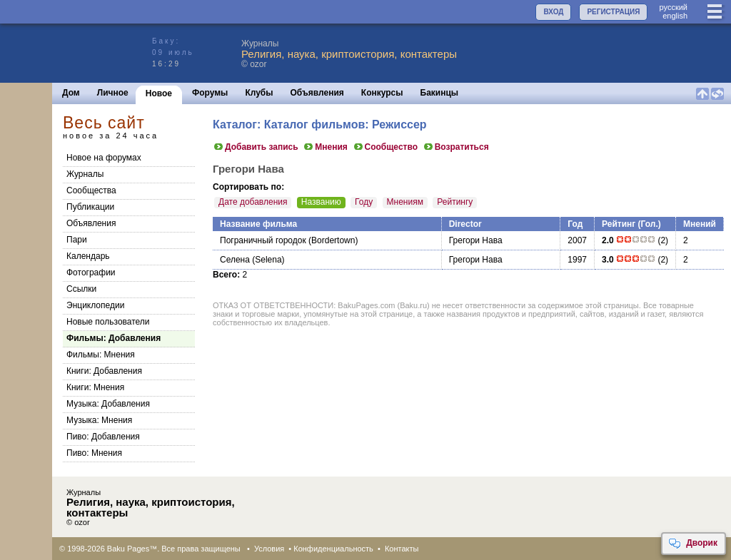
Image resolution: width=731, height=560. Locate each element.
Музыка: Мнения (99, 420)
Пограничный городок (263, 240)
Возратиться (456, 147)
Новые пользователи (108, 322)
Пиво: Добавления (103, 437)
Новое (159, 93)
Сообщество (385, 147)
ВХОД (553, 12)
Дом (71, 93)
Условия (269, 549)
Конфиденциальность (333, 549)
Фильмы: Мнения (101, 355)
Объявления (317, 93)
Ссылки (81, 289)
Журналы (85, 174)
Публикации (90, 207)
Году (364, 202)
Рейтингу (455, 202)
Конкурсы (382, 93)
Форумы (210, 93)
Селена (235, 260)
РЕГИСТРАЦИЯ (613, 12)
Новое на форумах (104, 158)
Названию (321, 202)
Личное (113, 93)
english (675, 16)
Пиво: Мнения (94, 453)
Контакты (402, 549)
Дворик (693, 544)
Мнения (325, 147)
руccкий (673, 7)
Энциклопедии (95, 305)
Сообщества (91, 190)
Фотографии (91, 273)
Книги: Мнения (95, 387)
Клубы (259, 93)
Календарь (88, 256)
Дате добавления (253, 202)
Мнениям (405, 202)
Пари (77, 240)
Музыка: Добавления (108, 404)
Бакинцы (440, 93)
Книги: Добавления (104, 371)
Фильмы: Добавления (114, 338)
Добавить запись (256, 147)
